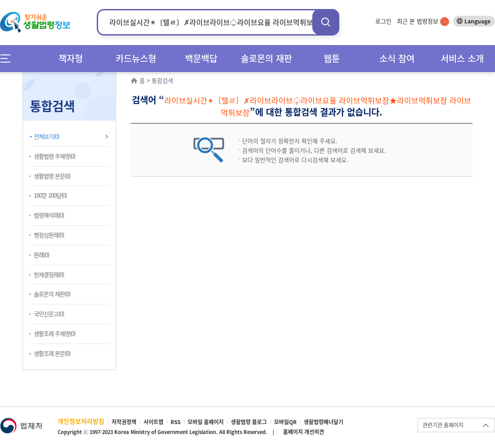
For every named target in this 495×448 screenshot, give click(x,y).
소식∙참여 (397, 58)
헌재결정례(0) (49, 274)
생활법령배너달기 (324, 422)
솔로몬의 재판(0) (52, 294)
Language (477, 21)
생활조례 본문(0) (52, 353)
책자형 (71, 58)
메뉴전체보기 (8, 58)
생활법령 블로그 (249, 422)
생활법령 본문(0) (52, 176)
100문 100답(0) (50, 195)
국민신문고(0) (49, 314)
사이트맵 (153, 422)
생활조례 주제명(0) (54, 333)
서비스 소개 (462, 58)
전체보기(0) (46, 136)
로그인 (383, 21)
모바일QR (285, 422)
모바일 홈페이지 (206, 422)
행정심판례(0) (49, 235)
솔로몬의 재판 (266, 58)
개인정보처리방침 (81, 421)
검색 (326, 22)
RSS (175, 422)
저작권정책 (124, 422)
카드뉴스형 (136, 58)
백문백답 (201, 58)
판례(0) (41, 255)
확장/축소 (115, 74)
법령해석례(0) (49, 215)
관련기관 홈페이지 (443, 425)
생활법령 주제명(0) (54, 156)
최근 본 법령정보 (423, 21)
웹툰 (332, 58)
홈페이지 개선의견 (304, 432)
